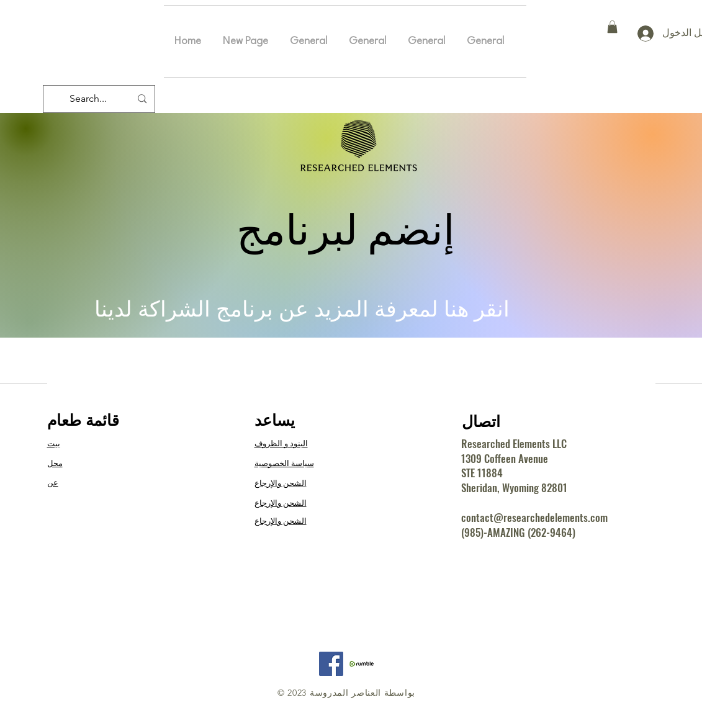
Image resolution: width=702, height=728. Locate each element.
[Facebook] (331, 664)
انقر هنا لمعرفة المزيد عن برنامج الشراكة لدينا (302, 309)
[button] (612, 27)
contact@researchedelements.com (534, 517)
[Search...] (100, 99)
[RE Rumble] (362, 664)
